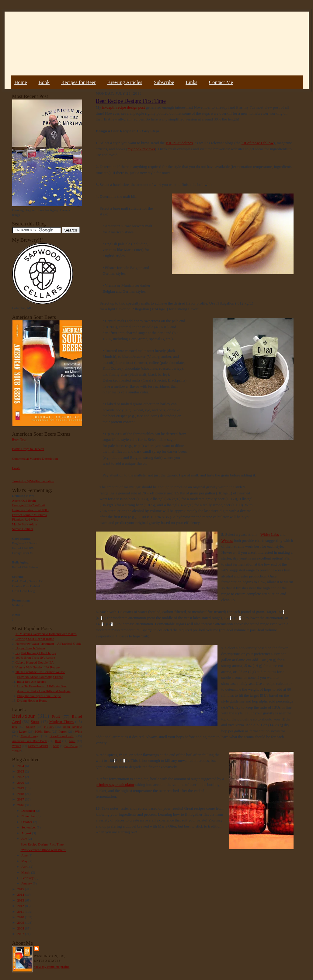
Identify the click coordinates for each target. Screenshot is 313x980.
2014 (21, 895)
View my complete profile (52, 967)
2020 (21, 783)
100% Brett (43, 731)
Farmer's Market (38, 746)
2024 (21, 766)
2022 (21, 777)
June (25, 855)
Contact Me (221, 82)
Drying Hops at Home (32, 700)
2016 (21, 805)
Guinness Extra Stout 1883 (30, 510)
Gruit (72, 741)
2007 (21, 934)
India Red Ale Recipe (32, 682)
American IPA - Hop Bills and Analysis (44, 691)
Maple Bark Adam (25, 524)
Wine (78, 731)
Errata (16, 468)
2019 (21, 788)
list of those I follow (257, 143)
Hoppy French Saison (30, 648)
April (25, 867)
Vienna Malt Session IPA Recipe (37, 667)
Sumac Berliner (23, 529)
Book (44, 82)
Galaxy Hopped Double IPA (35, 662)
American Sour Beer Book (30, 741)
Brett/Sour (23, 716)
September (29, 827)
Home (21, 82)
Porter (63, 731)
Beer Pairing (71, 746)
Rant (58, 741)
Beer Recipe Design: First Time (42, 844)
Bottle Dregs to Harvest (28, 449)
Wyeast (227, 541)
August (27, 833)
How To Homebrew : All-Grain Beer (42, 686)
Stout (35, 722)
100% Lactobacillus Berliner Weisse (40, 672)
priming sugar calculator (115, 785)
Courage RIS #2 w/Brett (29, 505)
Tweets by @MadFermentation (33, 481)
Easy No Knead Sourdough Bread (40, 677)
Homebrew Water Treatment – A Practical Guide (49, 643)
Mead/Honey (29, 736)
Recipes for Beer (78, 82)
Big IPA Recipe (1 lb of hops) (36, 653)
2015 (21, 889)
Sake (56, 746)
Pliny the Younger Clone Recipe (39, 696)
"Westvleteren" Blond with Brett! (43, 850)
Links (191, 82)
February (28, 878)
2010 (21, 917)
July (24, 839)
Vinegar (16, 751)
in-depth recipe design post (123, 107)
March (26, 872)
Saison (31, 727)
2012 (21, 906)
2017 (21, 799)
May (25, 861)
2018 (21, 794)
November (29, 816)
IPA (15, 727)
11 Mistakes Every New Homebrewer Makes (46, 634)
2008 (21, 928)
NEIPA (49, 727)
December (29, 811)
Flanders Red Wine (25, 519)
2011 (21, 912)
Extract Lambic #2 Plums (30, 515)
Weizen (17, 746)
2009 (21, 922)
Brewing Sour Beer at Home (35, 639)
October (27, 822)
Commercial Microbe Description (35, 459)
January (27, 883)
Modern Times (61, 722)
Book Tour (19, 439)
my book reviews (141, 149)
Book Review (72, 727)
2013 (21, 900)
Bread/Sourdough (62, 736)
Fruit (56, 716)
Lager (23, 731)
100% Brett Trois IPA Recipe (35, 657)
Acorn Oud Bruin (24, 500)
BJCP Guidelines (179, 143)
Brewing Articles (125, 82)
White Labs (270, 534)
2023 (21, 771)
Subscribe (164, 82)
